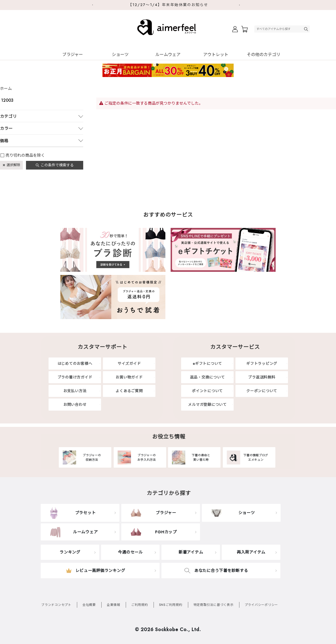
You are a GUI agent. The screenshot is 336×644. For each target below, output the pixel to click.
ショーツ (120, 55)
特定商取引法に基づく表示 (214, 605)
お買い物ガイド (129, 377)
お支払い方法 (75, 391)
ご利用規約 (140, 605)
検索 (307, 29)
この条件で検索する (57, 165)
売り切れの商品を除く (25, 155)
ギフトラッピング (262, 364)
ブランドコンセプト (56, 605)
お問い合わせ (75, 405)
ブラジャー (73, 55)
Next (241, 5)
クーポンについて (262, 391)
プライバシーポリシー (261, 605)
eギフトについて (207, 364)
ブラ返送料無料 (262, 377)
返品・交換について (208, 377)
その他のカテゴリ (264, 55)
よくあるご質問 (129, 391)
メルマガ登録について (207, 405)
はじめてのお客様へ (75, 364)
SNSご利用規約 (171, 605)
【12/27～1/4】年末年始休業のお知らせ (168, 5)
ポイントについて (207, 391)
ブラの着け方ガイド (75, 377)
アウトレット (216, 55)
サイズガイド (129, 364)
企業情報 (114, 605)
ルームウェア (168, 55)
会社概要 (89, 605)
